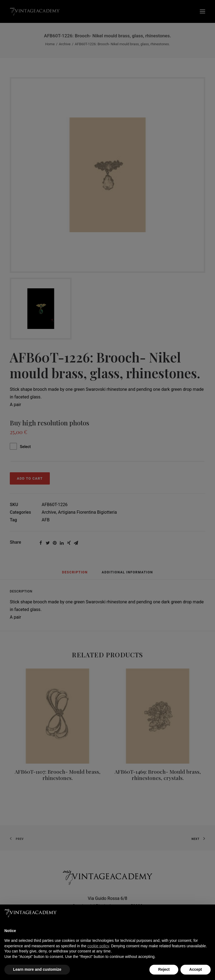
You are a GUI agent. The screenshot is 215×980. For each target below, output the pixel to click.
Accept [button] (196, 969)
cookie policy (98, 946)
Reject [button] (164, 969)
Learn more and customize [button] (37, 969)
